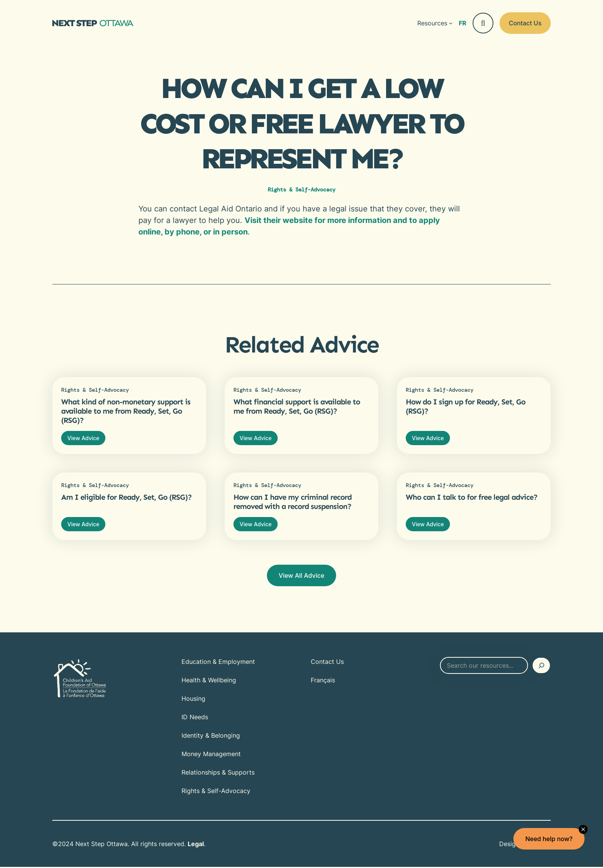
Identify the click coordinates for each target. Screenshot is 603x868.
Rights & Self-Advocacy (301, 190)
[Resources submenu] (435, 23)
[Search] (541, 667)
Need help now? (549, 839)
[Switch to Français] (463, 23)
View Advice (84, 438)
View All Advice (302, 577)
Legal (196, 845)
